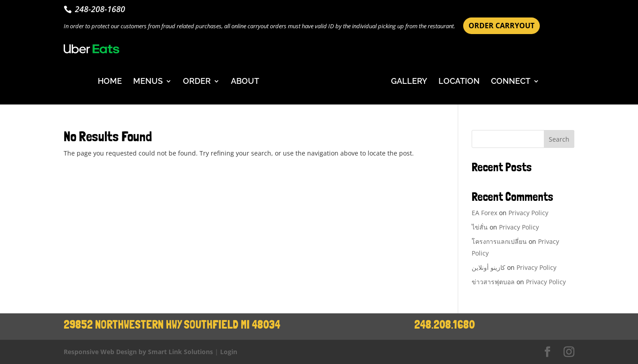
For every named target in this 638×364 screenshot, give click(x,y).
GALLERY (409, 82)
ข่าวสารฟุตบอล (493, 282)
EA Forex (484, 213)
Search (559, 139)
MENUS (148, 82)
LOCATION (459, 82)
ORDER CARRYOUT (501, 26)
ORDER (197, 82)
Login (229, 352)
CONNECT (511, 82)
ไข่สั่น (480, 227)
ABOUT (245, 82)
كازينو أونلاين (488, 267)
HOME (110, 82)
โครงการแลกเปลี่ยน (499, 241)
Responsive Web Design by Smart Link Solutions (138, 352)
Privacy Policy (528, 213)
